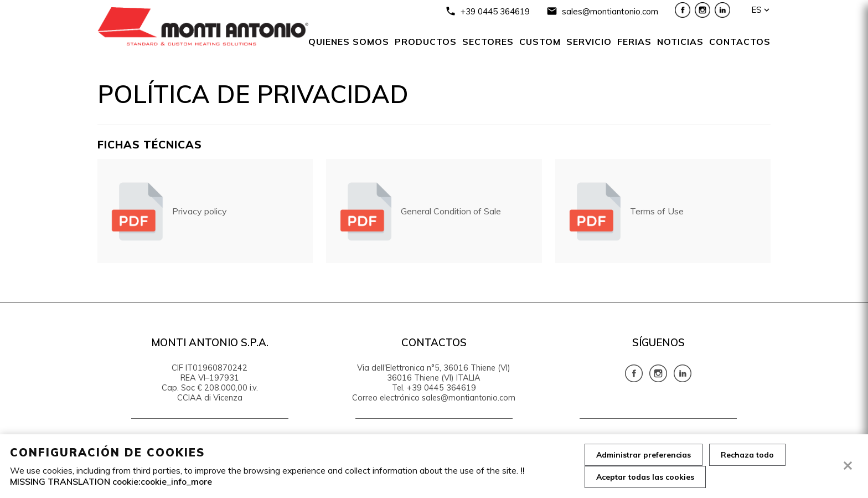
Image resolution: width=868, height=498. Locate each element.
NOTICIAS (680, 42)
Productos (426, 42)
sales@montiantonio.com (610, 11)
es (756, 10)
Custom (540, 42)
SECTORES (488, 42)
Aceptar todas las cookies (645, 477)
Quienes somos (349, 42)
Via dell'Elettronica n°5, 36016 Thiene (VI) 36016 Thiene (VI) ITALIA (434, 373)
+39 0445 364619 (495, 11)
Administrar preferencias (644, 455)
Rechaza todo (747, 455)
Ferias (634, 42)
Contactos (740, 42)
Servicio (589, 42)
